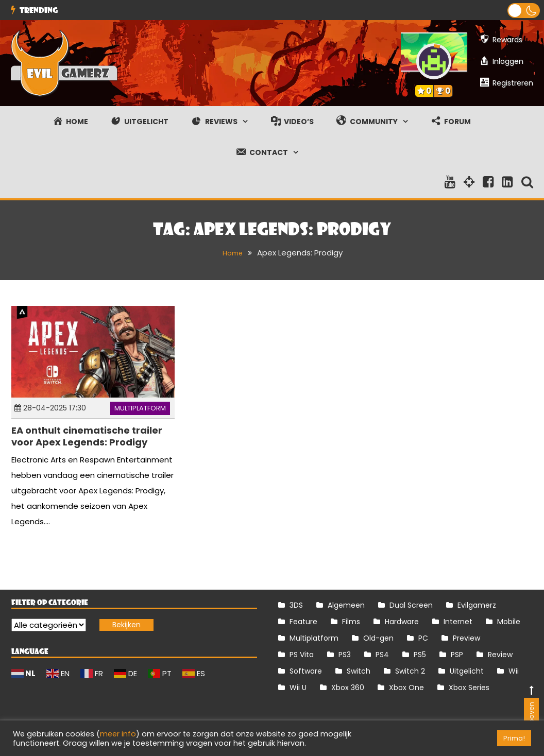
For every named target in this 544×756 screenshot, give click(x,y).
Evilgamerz (477, 605)
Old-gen (378, 638)
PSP (457, 655)
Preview (466, 638)
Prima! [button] (514, 738)
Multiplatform (140, 408)
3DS (296, 605)
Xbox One (406, 688)
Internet (458, 622)
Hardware (402, 622)
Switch (359, 671)
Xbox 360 (348, 688)
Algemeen (346, 605)
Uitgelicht (467, 671)
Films (351, 622)
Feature (303, 622)
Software (306, 671)
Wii (514, 671)
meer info (118, 734)
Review (500, 655)
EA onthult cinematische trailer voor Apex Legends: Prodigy (87, 436)
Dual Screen (411, 605)
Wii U (298, 688)
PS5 (420, 655)
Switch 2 (410, 671)
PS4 (382, 655)
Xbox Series (469, 688)
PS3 (345, 655)
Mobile (509, 622)
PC (423, 638)
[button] (524, 11)
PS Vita (302, 655)
